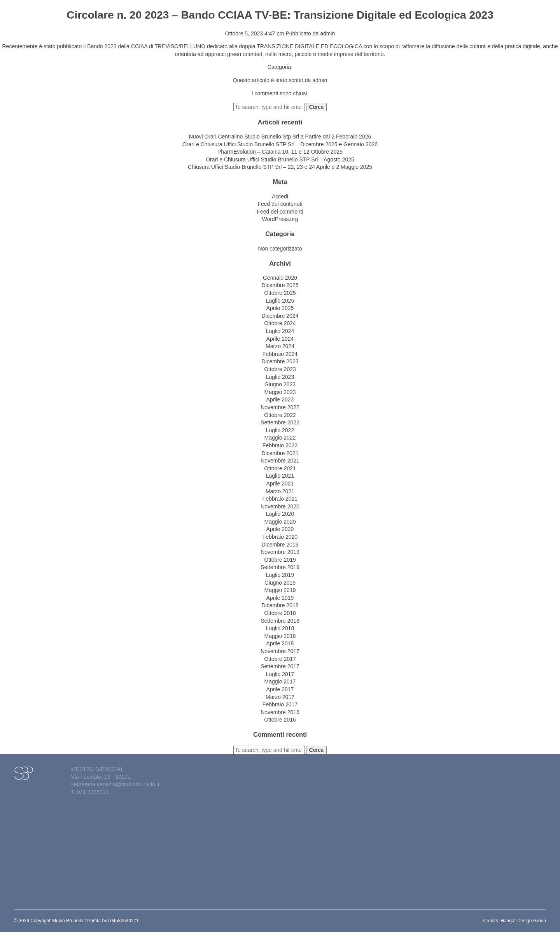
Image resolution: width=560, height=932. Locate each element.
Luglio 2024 (280, 331)
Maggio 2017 (280, 681)
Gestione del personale (467, 16)
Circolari (142, 16)
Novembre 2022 (280, 407)
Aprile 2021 (280, 484)
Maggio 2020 (280, 522)
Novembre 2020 (280, 506)
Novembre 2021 (280, 461)
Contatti (220, 16)
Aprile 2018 (280, 643)
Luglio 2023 (280, 377)
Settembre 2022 (280, 422)
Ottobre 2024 (280, 323)
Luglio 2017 (280, 674)
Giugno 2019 (280, 583)
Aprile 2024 (280, 339)
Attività (108, 16)
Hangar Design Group (523, 921)
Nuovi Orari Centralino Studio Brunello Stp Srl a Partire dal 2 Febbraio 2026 (280, 137)
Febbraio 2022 (280, 445)
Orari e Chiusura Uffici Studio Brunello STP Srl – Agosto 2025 (280, 159)
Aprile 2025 (280, 308)
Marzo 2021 (280, 491)
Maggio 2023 (280, 392)
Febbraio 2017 (280, 704)
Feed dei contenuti (280, 204)
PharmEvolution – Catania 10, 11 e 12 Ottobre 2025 (280, 152)
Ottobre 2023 (280, 369)
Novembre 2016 (280, 712)
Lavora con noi (520, 16)
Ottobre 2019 (280, 560)
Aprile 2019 (280, 598)
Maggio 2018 (280, 636)
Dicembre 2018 (280, 605)
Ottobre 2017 (280, 659)
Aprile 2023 (280, 399)
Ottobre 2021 (280, 468)
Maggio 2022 (280, 438)
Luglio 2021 (280, 476)
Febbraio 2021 (280, 499)
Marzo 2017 (280, 697)
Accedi (280, 196)
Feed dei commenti (280, 212)
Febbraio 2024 (280, 354)
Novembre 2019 (280, 552)
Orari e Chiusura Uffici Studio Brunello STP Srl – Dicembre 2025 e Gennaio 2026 (280, 144)
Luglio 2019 (280, 575)
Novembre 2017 (280, 651)
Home (49, 16)
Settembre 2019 (280, 567)
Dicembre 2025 (280, 285)
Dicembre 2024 (280, 316)
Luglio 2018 (280, 628)
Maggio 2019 (280, 590)
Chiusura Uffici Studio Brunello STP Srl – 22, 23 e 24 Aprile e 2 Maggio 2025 (280, 167)
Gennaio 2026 (280, 278)
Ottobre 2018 (280, 613)
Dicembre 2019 (280, 545)
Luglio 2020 (280, 514)
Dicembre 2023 (280, 361)
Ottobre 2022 (280, 415)
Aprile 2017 (280, 689)
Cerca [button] (316, 107)
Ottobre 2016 (280, 720)
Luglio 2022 (280, 430)
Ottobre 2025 (280, 293)
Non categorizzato (280, 249)
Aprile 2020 (280, 529)
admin (327, 33)
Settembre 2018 (280, 621)
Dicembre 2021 (280, 453)
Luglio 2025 (280, 301)
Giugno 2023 (280, 384)
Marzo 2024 (280, 346)
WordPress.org (280, 219)
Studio (76, 16)
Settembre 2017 (280, 666)
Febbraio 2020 (280, 537)
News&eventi (182, 16)
